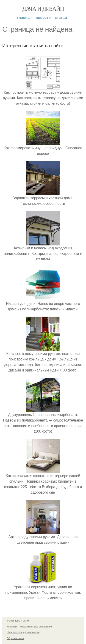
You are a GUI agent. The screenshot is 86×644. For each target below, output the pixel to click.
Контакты (12, 627)
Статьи (61, 18)
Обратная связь (15, 638)
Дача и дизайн (43, 9)
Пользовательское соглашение (35, 627)
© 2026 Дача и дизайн (19, 621)
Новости (43, 18)
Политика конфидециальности (23, 632)
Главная (24, 18)
